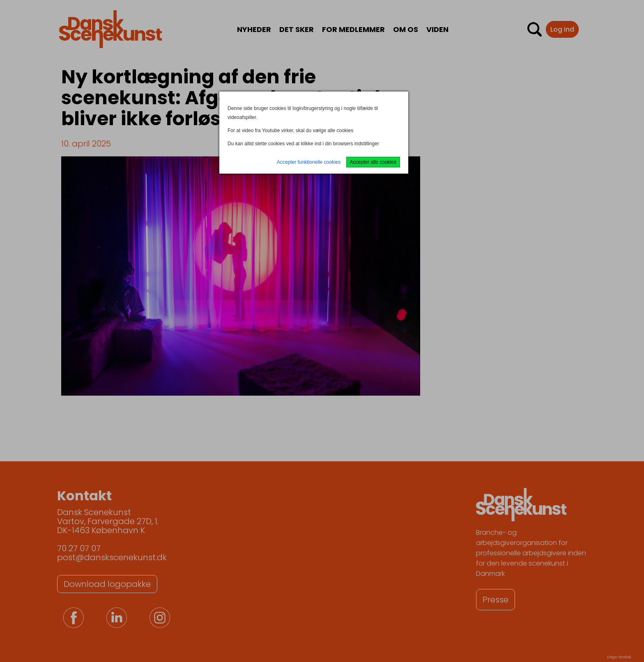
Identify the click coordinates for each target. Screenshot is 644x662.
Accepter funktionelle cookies (309, 162)
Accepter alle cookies (373, 162)
